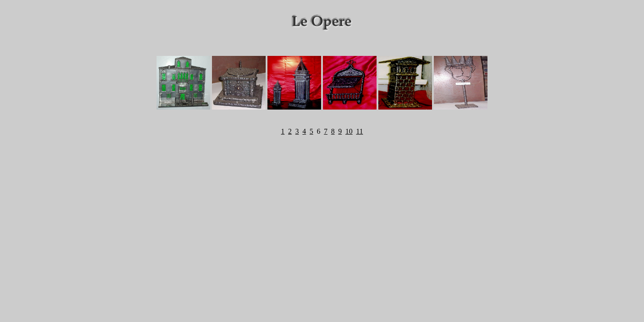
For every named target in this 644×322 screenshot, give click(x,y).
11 (359, 131)
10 (349, 131)
